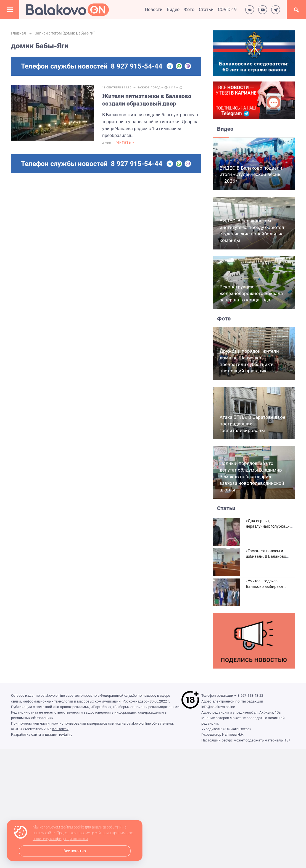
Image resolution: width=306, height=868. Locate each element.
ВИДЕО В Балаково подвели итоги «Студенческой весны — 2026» (251, 175)
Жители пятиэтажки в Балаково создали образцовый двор (147, 100)
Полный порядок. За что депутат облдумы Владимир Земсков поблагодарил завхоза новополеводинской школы (252, 476)
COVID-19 (227, 10)
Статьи (206, 10)
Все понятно (75, 851)
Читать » (125, 142)
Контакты (60, 729)
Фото (189, 10)
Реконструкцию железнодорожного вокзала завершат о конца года (251, 293)
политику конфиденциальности (60, 839)
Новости (154, 10)
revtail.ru (66, 734)
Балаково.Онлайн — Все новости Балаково (67, 10)
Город (156, 87)
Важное (144, 87)
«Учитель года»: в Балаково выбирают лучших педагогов (265, 586)
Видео (173, 10)
